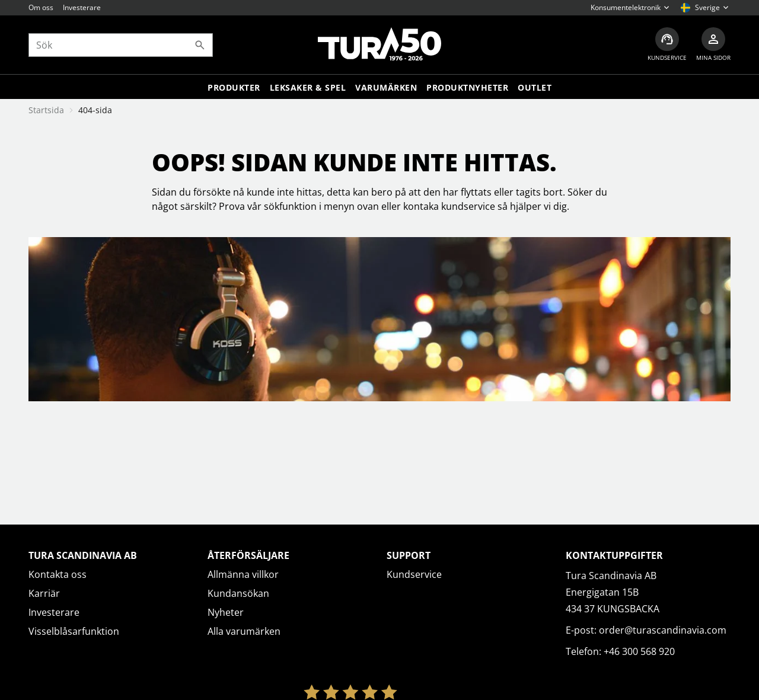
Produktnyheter (467, 87)
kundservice (468, 206)
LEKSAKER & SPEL (308, 87)
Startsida (46, 110)
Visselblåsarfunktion (74, 631)
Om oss (41, 7)
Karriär (44, 593)
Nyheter (226, 612)
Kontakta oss (58, 574)
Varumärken (386, 87)
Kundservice (414, 574)
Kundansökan (238, 593)
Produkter (234, 87)
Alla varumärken (244, 631)
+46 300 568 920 (639, 651)
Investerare (82, 7)
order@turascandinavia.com (663, 630)
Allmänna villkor (243, 574)
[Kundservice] (667, 45)
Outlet (535, 87)
